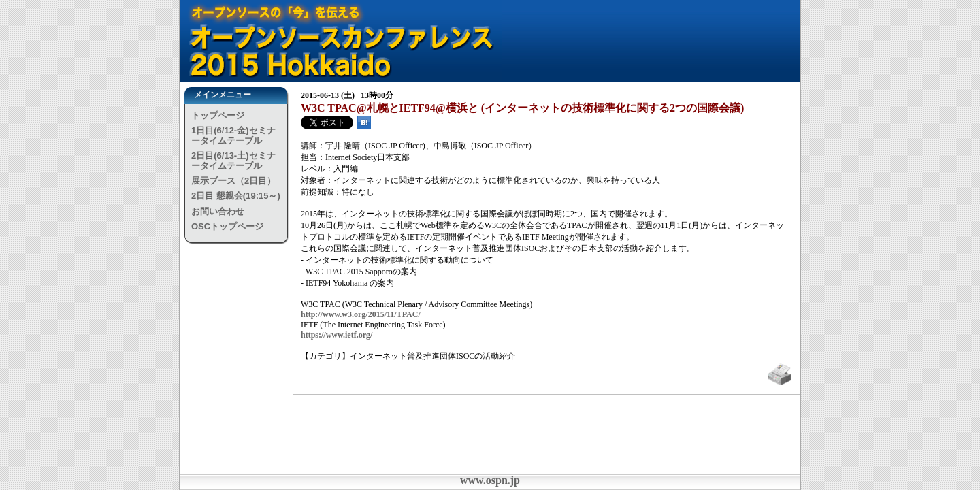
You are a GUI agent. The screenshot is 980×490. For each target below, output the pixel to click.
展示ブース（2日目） (233, 181)
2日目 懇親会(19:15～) (236, 196)
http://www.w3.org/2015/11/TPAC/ (361, 314)
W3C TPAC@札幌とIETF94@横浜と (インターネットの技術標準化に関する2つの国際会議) (522, 108)
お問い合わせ (218, 211)
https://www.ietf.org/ (337, 335)
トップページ (218, 115)
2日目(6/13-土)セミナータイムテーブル (233, 160)
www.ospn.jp (490, 480)
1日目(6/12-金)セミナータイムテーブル (233, 135)
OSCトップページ (227, 226)
